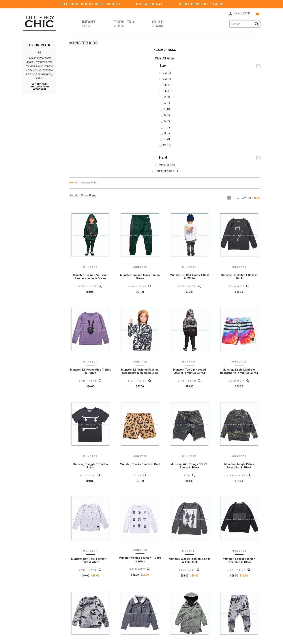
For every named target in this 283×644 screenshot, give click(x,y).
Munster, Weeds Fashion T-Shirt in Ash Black (189, 427)
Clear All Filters (32, 47)
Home (73, 49)
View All (246, 65)
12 (31, 134)
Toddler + (124, 24)
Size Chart (75, 620)
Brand (39, 147)
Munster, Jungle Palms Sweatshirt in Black (239, 333)
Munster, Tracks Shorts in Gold (140, 331)
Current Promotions (81, 625)
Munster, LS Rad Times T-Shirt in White (190, 144)
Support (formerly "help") (84, 605)
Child (158, 24)
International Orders (81, 615)
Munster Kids (38, 160)
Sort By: (74, 62)
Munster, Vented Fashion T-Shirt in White (140, 426)
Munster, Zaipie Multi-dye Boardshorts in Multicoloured (239, 238)
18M (31, 80)
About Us (75, 599)
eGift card (75, 635)
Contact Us (76, 594)
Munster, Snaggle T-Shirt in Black (90, 333)
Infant (89, 24)
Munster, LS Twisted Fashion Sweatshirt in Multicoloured (140, 238)
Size (39, 55)
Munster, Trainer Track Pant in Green (140, 144)
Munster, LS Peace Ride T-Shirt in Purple (90, 238)
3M (31, 62)
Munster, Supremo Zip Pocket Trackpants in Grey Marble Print (239, 522)
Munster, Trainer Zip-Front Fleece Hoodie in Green (90, 144)
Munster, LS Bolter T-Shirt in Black (239, 144)
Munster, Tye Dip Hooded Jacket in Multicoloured (189, 238)
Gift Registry (76, 630)
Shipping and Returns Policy (85, 610)
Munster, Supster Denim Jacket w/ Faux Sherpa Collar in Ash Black (140, 523)
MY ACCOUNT (242, 14)
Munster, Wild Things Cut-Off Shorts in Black (190, 333)
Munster (35, 154)
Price (84, 62)
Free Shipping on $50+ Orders (90, 4)
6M (31, 68)
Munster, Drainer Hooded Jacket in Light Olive (190, 522)
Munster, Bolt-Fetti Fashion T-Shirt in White (90, 427)
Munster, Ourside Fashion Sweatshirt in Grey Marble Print (90, 522)
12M (31, 74)
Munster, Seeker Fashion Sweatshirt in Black (239, 427)
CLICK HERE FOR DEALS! (201, 4)
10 (30, 128)
